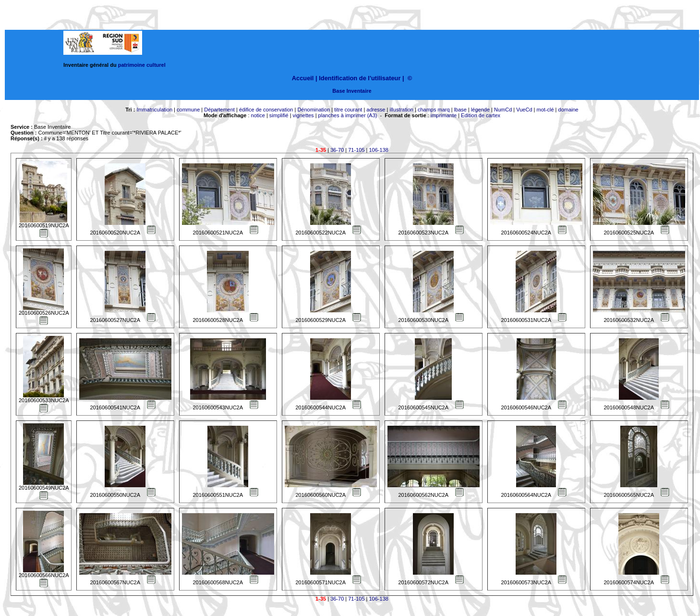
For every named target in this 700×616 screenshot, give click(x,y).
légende (480, 110)
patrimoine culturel (142, 65)
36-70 (337, 150)
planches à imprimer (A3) (348, 115)
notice (258, 115)
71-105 (356, 150)
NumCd (503, 110)
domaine (568, 110)
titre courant (348, 110)
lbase (460, 110)
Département (219, 110)
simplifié (279, 115)
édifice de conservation (266, 110)
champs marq (434, 110)
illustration (401, 110)
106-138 (379, 150)
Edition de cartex (481, 115)
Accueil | (305, 78)
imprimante (444, 115)
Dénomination (314, 110)
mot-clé (545, 110)
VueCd (524, 110)
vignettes (303, 115)
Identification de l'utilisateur (360, 78)
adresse (376, 110)
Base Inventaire (352, 91)
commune (188, 110)
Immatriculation (154, 110)
